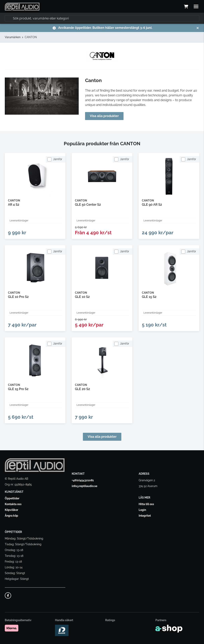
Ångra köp (11, 516)
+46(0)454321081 (83, 480)
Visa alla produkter (104, 116)
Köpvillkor (11, 510)
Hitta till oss (146, 504)
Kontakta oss (13, 504)
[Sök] (102, 18)
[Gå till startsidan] (22, 7)
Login (142, 510)
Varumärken (13, 37)
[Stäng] (198, 28)
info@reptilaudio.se (84, 486)
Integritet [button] (145, 516)
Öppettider (12, 498)
